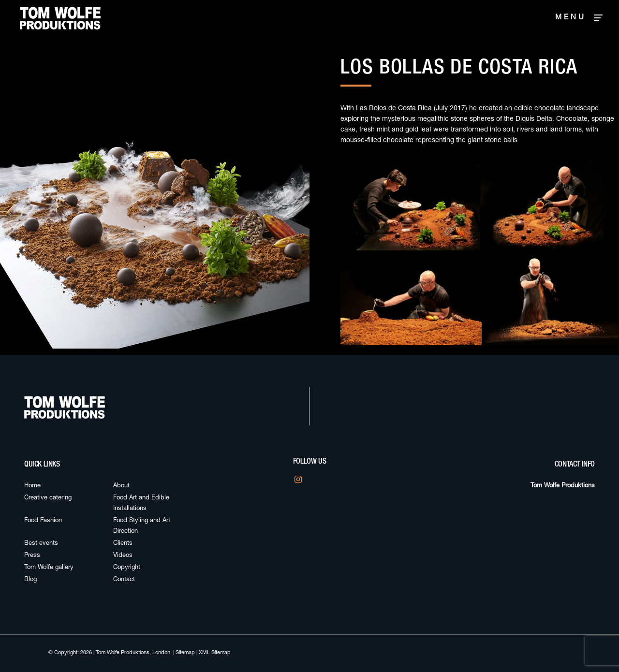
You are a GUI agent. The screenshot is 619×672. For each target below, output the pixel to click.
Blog (30, 580)
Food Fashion (43, 521)
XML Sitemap (215, 653)
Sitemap (185, 653)
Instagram (297, 482)
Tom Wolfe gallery (49, 568)
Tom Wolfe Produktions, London (133, 653)
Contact (124, 580)
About (121, 486)
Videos (123, 556)
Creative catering (48, 498)
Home (32, 486)
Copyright (127, 568)
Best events (41, 544)
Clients (123, 544)
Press (32, 556)
